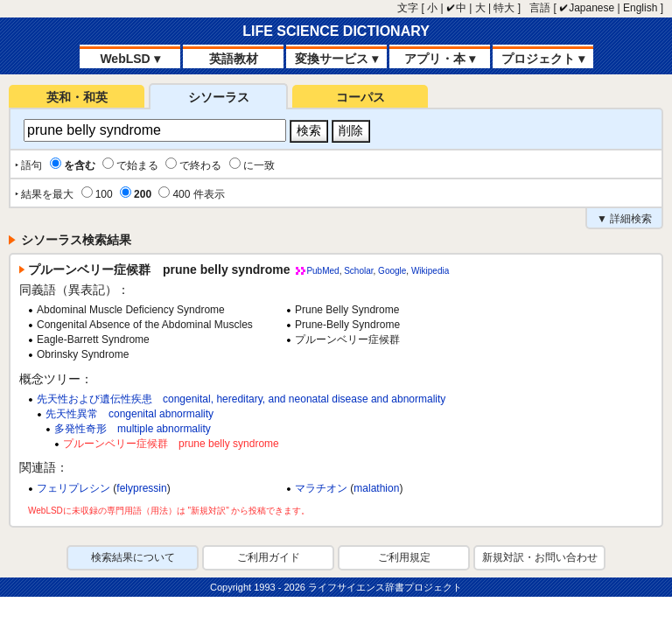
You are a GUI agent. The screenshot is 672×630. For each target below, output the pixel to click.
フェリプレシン (73, 488)
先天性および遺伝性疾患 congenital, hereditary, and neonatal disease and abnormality (241, 399)
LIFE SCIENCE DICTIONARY (336, 31)
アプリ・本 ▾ (440, 59)
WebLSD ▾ (129, 59)
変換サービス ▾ (336, 59)
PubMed (322, 271)
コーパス (360, 97)
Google (392, 271)
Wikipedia (430, 271)
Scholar (358, 271)
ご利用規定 (404, 557)
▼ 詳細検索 (624, 219)
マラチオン (321, 488)
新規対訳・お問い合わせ (540, 557)
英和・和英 (77, 97)
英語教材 (234, 59)
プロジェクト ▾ (543, 59)
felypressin (141, 488)
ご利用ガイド (269, 557)
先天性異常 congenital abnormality (129, 414)
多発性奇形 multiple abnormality (133, 429)
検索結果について (133, 557)
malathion (376, 488)
